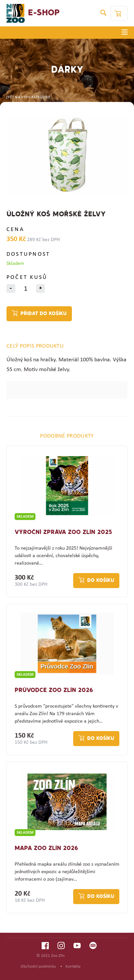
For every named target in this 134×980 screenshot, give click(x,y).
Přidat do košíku (44, 314)
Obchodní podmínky (38, 966)
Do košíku (101, 581)
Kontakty (73, 966)
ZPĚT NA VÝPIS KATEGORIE (26, 97)
